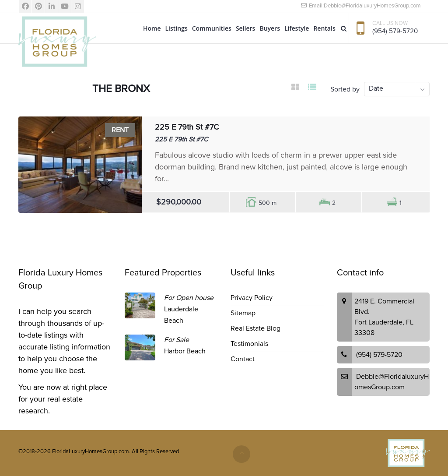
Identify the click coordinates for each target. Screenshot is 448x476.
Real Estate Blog (255, 328)
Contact (243, 359)
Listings (177, 28)
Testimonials (249, 344)
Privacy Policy (252, 298)
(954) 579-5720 (395, 31)
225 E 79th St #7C (187, 127)
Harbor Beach (185, 351)
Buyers (270, 28)
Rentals (324, 28)
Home (152, 28)
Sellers (246, 28)
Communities (212, 28)
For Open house (189, 298)
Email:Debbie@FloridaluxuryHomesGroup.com (361, 6)
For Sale (177, 340)
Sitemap (243, 313)
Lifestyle (297, 28)
